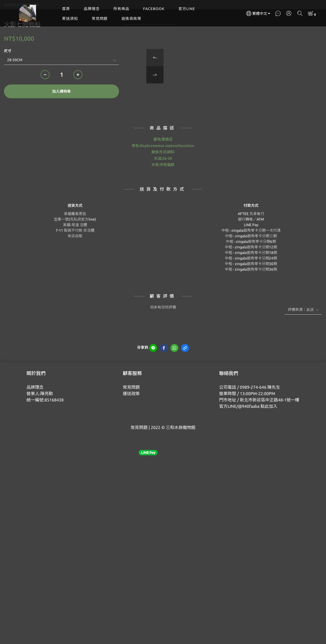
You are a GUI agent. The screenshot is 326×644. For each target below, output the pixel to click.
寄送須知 (70, 19)
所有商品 (121, 9)
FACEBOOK (154, 9)
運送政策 (131, 420)
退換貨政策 (131, 19)
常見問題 (100, 19)
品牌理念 (92, 9)
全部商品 (10, 31)
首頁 (66, 9)
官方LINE (187, 9)
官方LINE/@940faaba (239, 433)
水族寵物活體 (29, 31)
